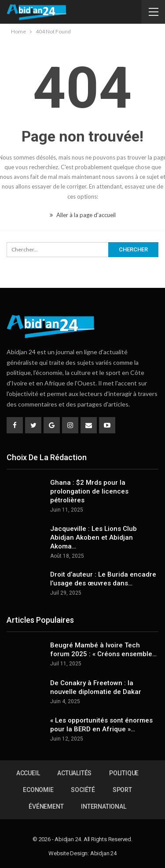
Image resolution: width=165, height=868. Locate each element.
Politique (124, 773)
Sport (122, 790)
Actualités (74, 773)
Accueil (28, 773)
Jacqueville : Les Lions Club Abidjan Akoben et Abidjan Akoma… (93, 538)
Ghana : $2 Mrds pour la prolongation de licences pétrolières (89, 491)
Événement (46, 806)
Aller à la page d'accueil (83, 215)
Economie (38, 790)
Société (83, 790)
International (103, 806)
